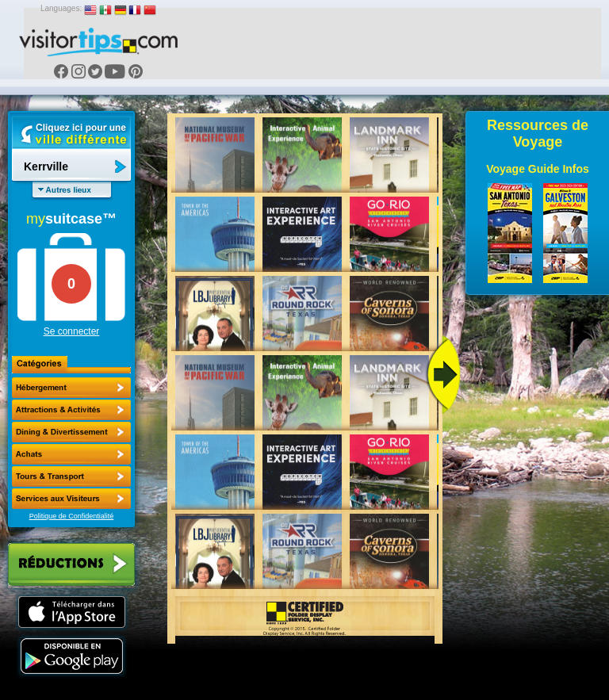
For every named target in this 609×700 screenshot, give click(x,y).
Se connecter (72, 331)
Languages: (61, 8)
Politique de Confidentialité (72, 516)
